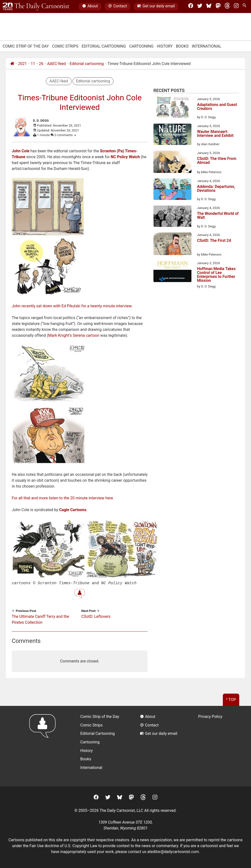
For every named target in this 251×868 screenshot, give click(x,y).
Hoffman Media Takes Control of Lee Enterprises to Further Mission (216, 275)
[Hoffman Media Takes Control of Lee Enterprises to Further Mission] (172, 272)
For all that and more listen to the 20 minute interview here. (63, 498)
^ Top (231, 699)
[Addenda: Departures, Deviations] (172, 190)
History (165, 46)
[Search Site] (245, 7)
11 (33, 64)
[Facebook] (191, 7)
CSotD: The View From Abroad (217, 161)
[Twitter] (200, 7)
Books (182, 46)
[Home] (12, 64)
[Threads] (227, 7)
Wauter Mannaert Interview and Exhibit (215, 134)
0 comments (66, 135)
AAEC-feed (56, 64)
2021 (23, 64)
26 (41, 64)
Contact (118, 7)
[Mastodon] (218, 7)
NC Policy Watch (125, 157)
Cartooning (141, 46)
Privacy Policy (210, 716)
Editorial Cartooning (104, 46)
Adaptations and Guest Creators (217, 107)
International (207, 46)
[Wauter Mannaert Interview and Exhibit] (172, 135)
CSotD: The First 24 (214, 241)
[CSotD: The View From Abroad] (172, 163)
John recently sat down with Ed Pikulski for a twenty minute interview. (72, 306)
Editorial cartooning (87, 64)
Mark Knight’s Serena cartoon (74, 335)
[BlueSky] (209, 7)
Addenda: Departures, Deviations (216, 189)
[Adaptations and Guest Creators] (172, 108)
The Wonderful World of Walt (218, 216)
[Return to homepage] (44, 745)
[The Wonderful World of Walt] (172, 217)
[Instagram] (236, 7)
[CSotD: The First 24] (172, 245)
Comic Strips (65, 46)
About (90, 7)
